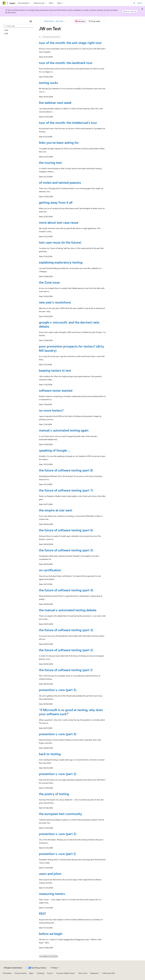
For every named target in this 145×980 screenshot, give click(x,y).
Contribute (41, 973)
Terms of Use (83, 973)
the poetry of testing (54, 794)
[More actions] (104, 21)
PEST (42, 914)
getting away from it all (56, 202)
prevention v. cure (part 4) (58, 734)
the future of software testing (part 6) (66, 530)
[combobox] (18, 26)
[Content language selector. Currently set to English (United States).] (13, 968)
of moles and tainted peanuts (60, 182)
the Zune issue (49, 282)
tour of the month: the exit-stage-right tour (70, 43)
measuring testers (52, 894)
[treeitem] (18, 30)
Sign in (140, 3)
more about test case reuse (59, 222)
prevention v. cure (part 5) (58, 690)
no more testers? (51, 410)
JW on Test (59, 21)
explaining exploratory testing (61, 262)
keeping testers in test (55, 370)
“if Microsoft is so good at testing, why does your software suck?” (71, 712)
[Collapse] (31, 21)
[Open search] (134, 3)
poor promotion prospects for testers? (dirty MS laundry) (71, 348)
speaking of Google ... (55, 450)
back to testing (50, 754)
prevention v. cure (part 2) (58, 834)
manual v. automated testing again (64, 430)
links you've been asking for (59, 142)
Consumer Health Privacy (65, 973)
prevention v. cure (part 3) (58, 774)
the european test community (60, 814)
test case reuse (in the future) (60, 242)
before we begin (51, 934)
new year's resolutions (55, 302)
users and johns (50, 874)
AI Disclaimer (7, 973)
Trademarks (94, 973)
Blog (31, 973)
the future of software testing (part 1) (66, 670)
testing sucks (48, 83)
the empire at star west (56, 510)
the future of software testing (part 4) (66, 590)
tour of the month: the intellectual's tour (68, 123)
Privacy (50, 973)
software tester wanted (56, 390)
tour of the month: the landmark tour (66, 63)
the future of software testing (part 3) (66, 630)
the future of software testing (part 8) (66, 470)
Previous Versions (21, 973)
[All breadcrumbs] (41, 21)
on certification (50, 570)
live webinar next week (55, 102)
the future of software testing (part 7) (66, 490)
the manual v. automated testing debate (68, 610)
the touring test (50, 162)
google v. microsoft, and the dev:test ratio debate (69, 324)
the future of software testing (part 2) (66, 650)
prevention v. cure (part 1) (57, 854)
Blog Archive (49, 21)
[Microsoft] (4, 3)
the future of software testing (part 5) (66, 550)
